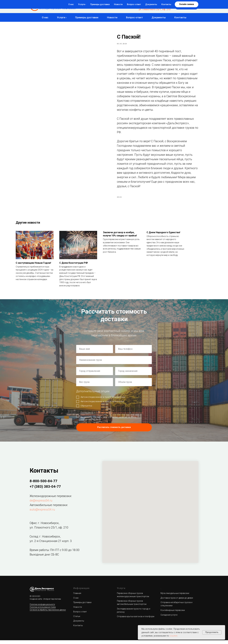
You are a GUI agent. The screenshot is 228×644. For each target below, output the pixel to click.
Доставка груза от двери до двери (177, 602)
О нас (45, 17)
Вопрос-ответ (135, 17)
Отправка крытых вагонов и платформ (136, 620)
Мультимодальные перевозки (175, 597)
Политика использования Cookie (43, 611)
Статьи (77, 620)
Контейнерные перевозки (173, 614)
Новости (112, 17)
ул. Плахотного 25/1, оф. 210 (155, 9)
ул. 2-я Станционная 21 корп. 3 (51, 545)
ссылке (173, 636)
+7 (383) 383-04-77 (160, 7)
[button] (187, 7)
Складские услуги (169, 619)
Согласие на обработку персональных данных (48, 614)
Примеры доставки (87, 17)
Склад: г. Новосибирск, (45, 540)
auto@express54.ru (42, 513)
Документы (159, 17)
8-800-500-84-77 (161, 4)
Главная (77, 597)
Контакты (180, 17)
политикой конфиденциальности (112, 416)
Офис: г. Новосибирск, (44, 527)
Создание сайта (36, 603)
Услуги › (62, 17)
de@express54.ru (41, 504)
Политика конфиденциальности (42, 608)
